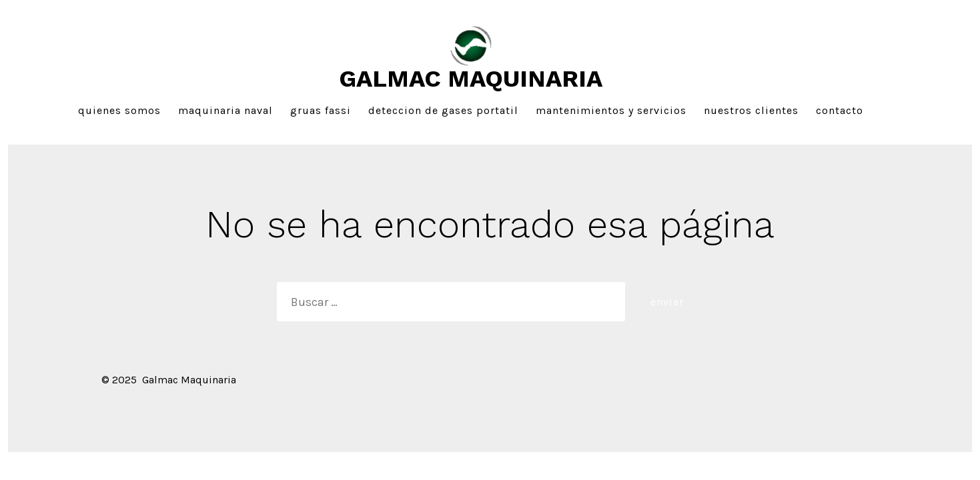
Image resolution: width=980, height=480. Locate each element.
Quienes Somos (119, 110)
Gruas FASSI (321, 110)
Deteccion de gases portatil (443, 110)
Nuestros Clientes (751, 110)
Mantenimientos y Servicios (611, 110)
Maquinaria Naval (225, 110)
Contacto (840, 110)
